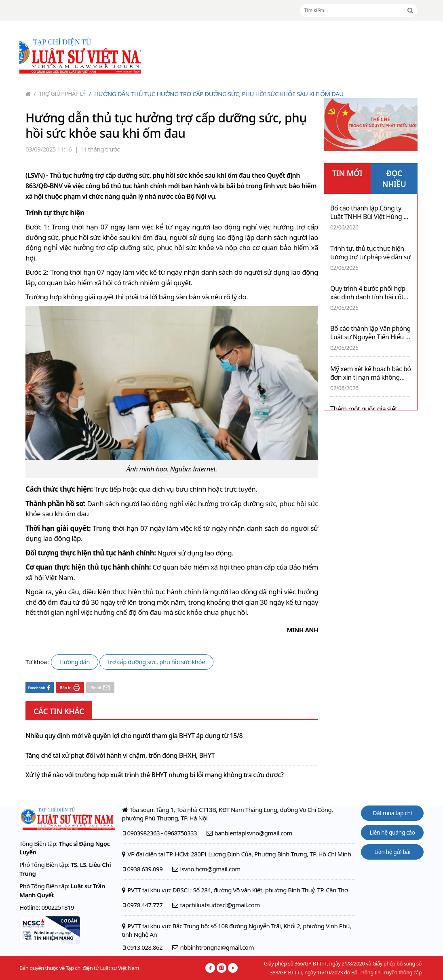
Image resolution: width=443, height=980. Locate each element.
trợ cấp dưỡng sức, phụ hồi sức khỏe (156, 662)
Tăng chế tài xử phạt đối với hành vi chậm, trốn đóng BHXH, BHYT (120, 756)
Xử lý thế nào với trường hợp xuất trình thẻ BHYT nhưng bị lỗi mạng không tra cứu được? (154, 775)
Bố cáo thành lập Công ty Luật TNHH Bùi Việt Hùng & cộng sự (369, 212)
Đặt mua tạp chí (392, 813)
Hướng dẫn (75, 662)
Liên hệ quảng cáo (392, 832)
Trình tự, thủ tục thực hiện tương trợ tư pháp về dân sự (370, 253)
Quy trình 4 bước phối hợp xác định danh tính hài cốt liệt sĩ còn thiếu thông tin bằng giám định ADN (368, 293)
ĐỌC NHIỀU (394, 179)
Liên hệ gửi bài (392, 852)
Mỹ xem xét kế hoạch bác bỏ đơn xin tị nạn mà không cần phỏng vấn (370, 373)
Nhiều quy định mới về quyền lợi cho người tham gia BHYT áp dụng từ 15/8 (134, 736)
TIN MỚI (347, 173)
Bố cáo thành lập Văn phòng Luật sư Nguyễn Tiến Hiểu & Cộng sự (370, 333)
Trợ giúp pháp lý (60, 94)
